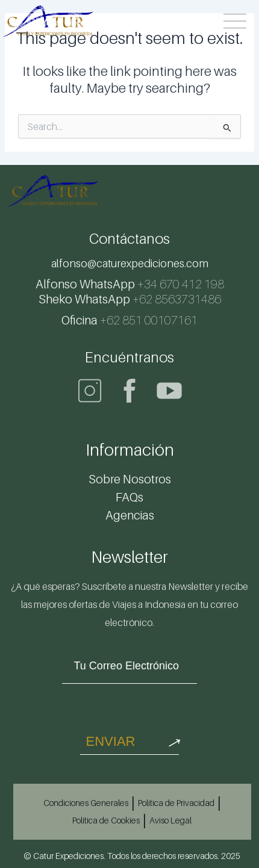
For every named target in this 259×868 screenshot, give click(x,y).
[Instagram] (90, 391)
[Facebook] (129, 391)
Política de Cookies (106, 820)
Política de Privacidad (176, 803)
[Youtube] (169, 391)
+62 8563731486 (130, 299)
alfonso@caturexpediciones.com (130, 263)
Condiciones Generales (86, 803)
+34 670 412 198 (130, 284)
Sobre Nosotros (130, 479)
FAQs (129, 497)
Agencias (130, 515)
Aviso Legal (170, 820)
